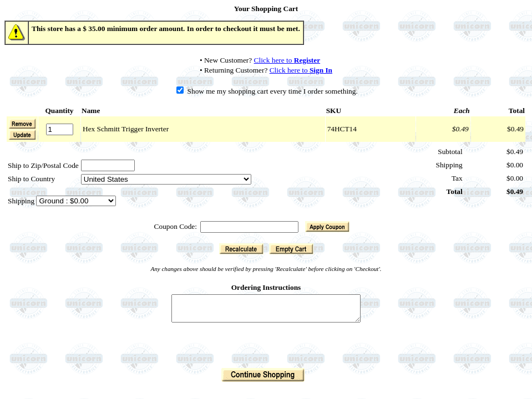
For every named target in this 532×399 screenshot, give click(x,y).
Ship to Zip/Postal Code (43, 165)
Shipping (22, 201)
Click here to (287, 60)
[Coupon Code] (249, 227)
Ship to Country (31, 179)
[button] (22, 135)
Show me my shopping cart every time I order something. (267, 91)
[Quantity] (60, 129)
